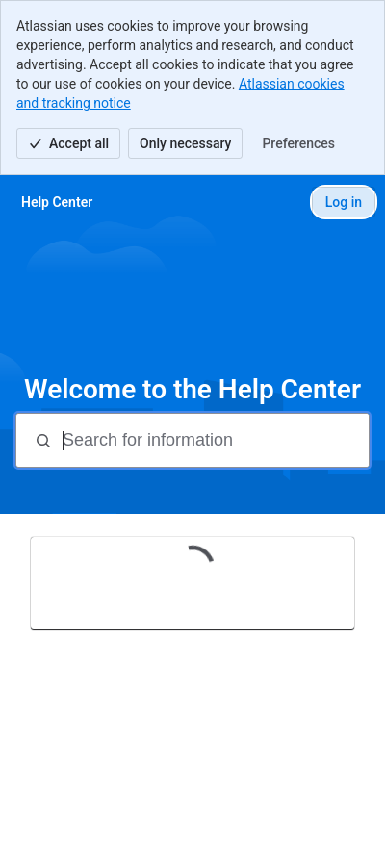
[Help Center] (57, 202)
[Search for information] (214, 440)
